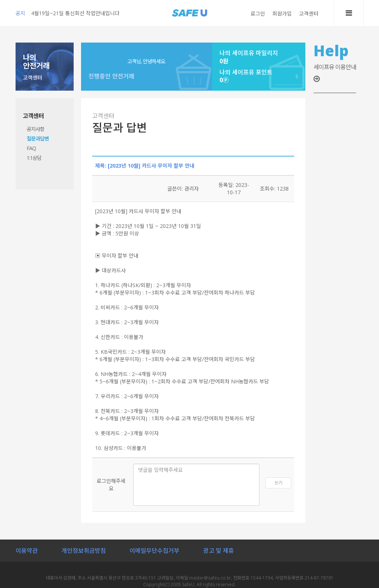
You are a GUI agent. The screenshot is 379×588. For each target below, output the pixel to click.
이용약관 (27, 551)
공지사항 (36, 129)
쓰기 (278, 483)
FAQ (31, 148)
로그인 (258, 14)
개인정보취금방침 (84, 551)
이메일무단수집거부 (155, 551)
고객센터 (309, 14)
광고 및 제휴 (219, 551)
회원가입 (282, 14)
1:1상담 (34, 158)
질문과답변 (38, 139)
